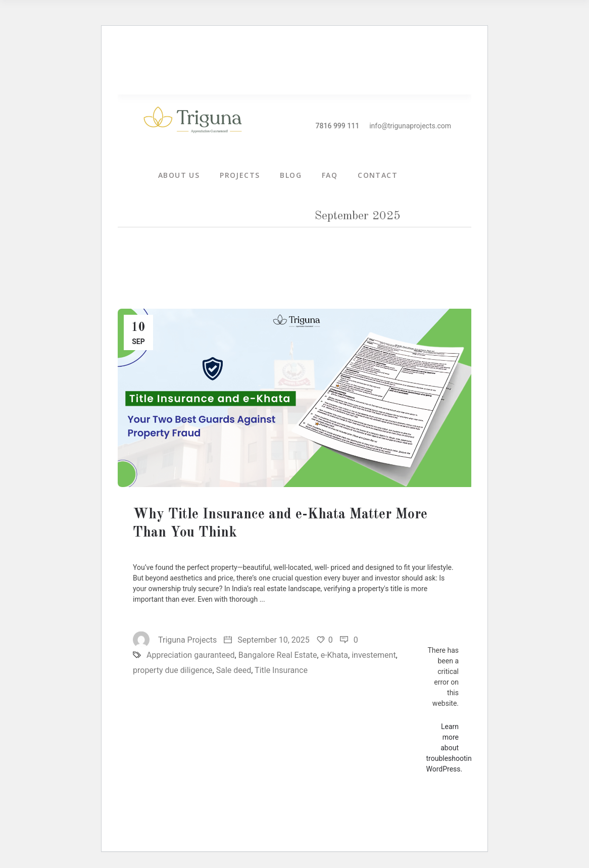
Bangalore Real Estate (278, 655)
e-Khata (334, 655)
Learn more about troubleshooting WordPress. (451, 748)
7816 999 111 (338, 126)
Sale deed (234, 670)
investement (374, 655)
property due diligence (173, 670)
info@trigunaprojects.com (410, 126)
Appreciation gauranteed (191, 655)
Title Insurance (281, 670)
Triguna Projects (175, 640)
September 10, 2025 (267, 640)
